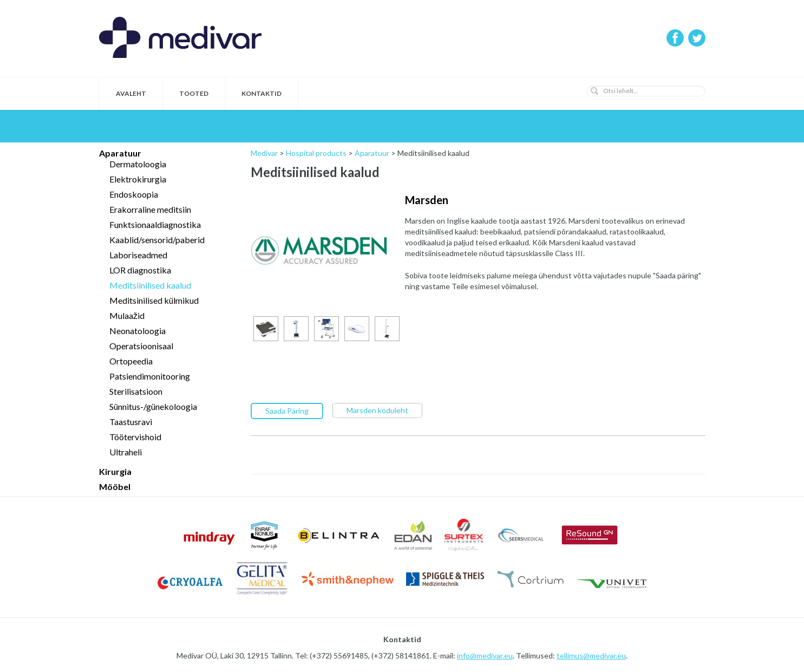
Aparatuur (120, 153)
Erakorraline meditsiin (150, 209)
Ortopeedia (131, 361)
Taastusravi (131, 422)
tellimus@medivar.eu (591, 655)
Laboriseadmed (138, 255)
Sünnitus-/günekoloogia (153, 406)
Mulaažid (127, 315)
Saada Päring (287, 410)
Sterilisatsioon (136, 391)
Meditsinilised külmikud (154, 300)
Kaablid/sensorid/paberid (157, 240)
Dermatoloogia (138, 164)
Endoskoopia (134, 194)
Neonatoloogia (138, 331)
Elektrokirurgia (138, 179)
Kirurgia (115, 471)
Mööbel (115, 487)
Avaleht (131, 93)
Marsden (427, 200)
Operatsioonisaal (141, 346)
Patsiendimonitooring (150, 376)
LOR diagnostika (140, 270)
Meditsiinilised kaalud (150, 285)
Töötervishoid (135, 437)
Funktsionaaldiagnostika (155, 224)
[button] (594, 91)
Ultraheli (126, 452)
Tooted (194, 93)
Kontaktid (262, 93)
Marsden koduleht (377, 410)
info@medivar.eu (485, 655)
